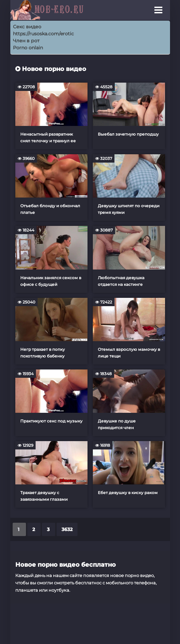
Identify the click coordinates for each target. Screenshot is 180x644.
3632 (67, 529)
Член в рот (26, 41)
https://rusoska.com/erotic (43, 34)
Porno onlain (28, 48)
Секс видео (27, 27)
